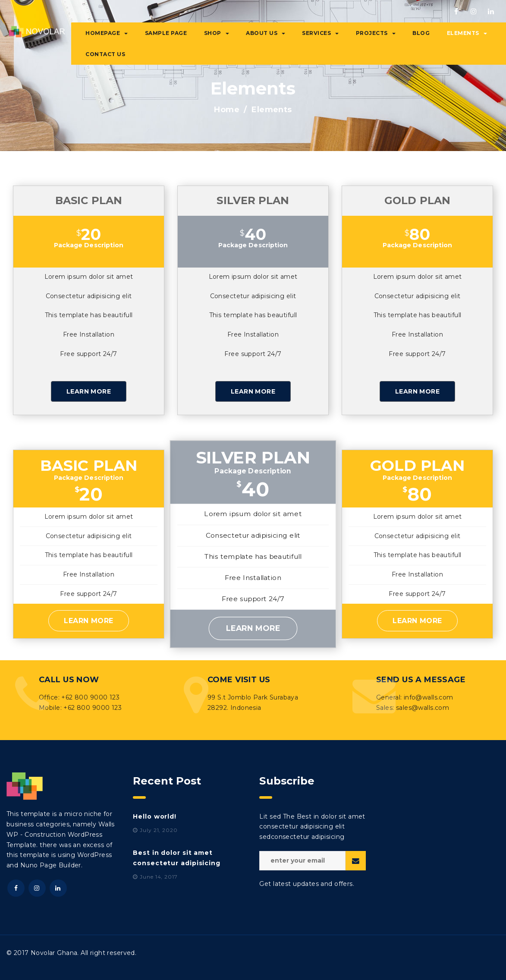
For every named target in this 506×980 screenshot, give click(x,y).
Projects (376, 33)
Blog (421, 33)
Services (320, 33)
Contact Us (105, 54)
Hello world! (155, 816)
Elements (467, 33)
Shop (217, 33)
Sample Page (166, 33)
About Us (266, 33)
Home (227, 110)
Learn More (89, 391)
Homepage (107, 33)
